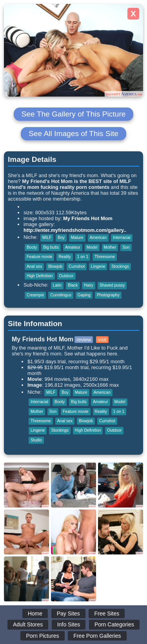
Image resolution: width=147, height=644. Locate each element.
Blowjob (55, 266)
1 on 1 (83, 257)
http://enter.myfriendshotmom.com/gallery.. (75, 230)
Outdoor (66, 276)
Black (73, 285)
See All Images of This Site (73, 134)
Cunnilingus (61, 295)
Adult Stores (28, 624)
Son (126, 247)
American (98, 238)
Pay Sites (68, 614)
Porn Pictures (42, 636)
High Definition (40, 276)
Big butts (51, 247)
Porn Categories (114, 624)
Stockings (120, 266)
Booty (32, 247)
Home (35, 614)
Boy (61, 238)
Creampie (35, 295)
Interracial (122, 238)
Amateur (73, 247)
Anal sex (34, 266)
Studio (36, 440)
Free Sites (107, 614)
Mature (77, 238)
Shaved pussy (112, 285)
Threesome (105, 257)
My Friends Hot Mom (88, 218)
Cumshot (77, 266)
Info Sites (69, 624)
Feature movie (39, 257)
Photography (108, 295)
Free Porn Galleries (97, 636)
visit (102, 340)
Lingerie (98, 266)
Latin (57, 285)
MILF (47, 238)
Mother (110, 247)
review (84, 340)
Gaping (84, 295)
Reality (64, 257)
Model (92, 247)
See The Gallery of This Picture (74, 114)
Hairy (89, 285)
